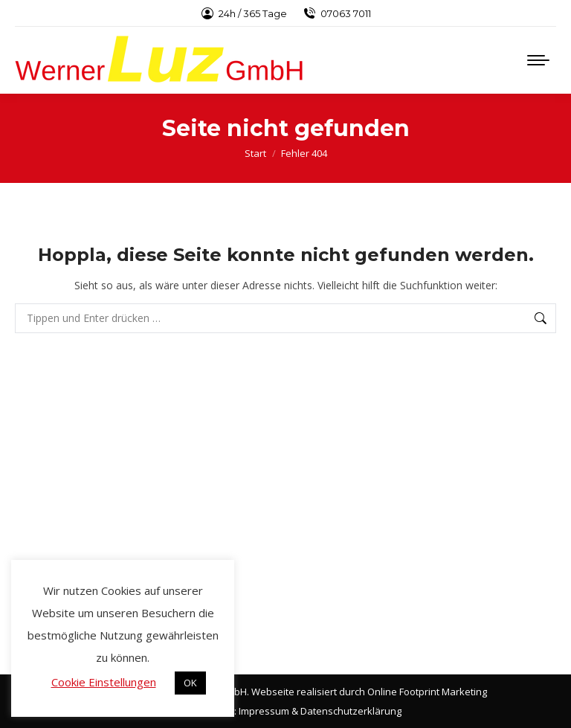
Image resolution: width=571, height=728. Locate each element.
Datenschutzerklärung (351, 711)
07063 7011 (336, 14)
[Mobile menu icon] (538, 60)
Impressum (264, 711)
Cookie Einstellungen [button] (104, 682)
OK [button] (190, 683)
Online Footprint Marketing (427, 692)
